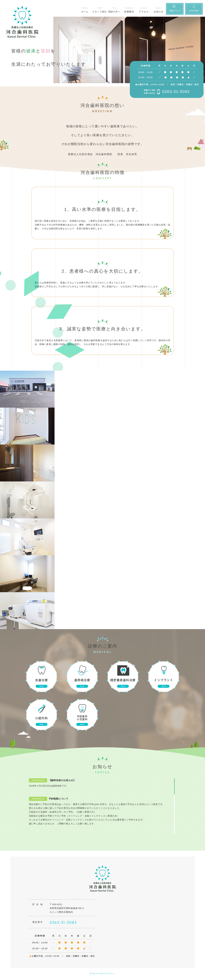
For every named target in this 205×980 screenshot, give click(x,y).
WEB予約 (194, 11)
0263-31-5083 (176, 92)
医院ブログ (175, 11)
